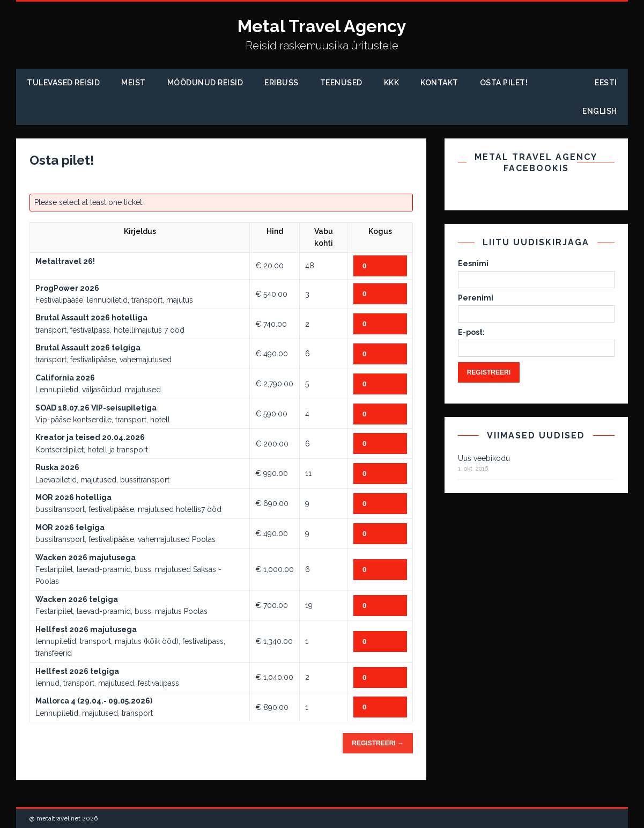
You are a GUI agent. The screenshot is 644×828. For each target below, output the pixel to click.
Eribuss (282, 83)
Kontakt (439, 83)
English (600, 111)
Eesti (606, 83)
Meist (134, 83)
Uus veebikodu (484, 458)
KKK (392, 83)
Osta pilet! (504, 83)
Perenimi (476, 298)
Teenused (341, 83)
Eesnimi (473, 263)
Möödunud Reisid (205, 83)
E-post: (471, 332)
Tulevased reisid (63, 83)
